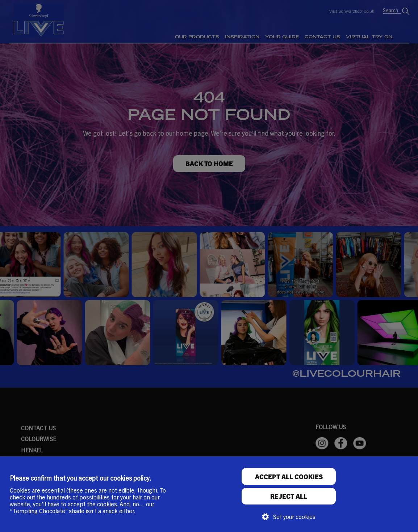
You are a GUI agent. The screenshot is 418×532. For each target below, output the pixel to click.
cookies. (108, 504)
